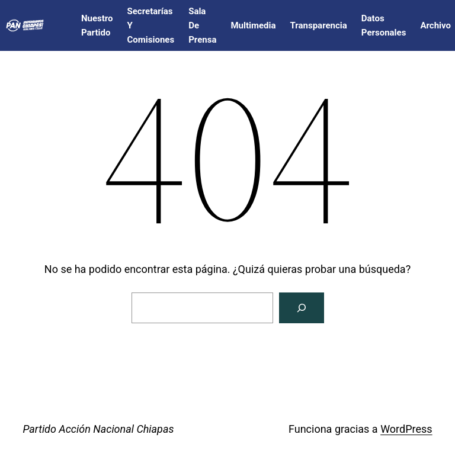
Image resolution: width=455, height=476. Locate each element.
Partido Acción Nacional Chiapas (98, 429)
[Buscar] (302, 308)
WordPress (406, 429)
